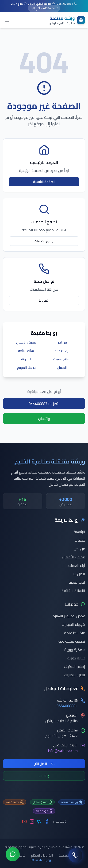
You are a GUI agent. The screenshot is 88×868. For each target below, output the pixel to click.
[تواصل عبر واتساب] (13, 855)
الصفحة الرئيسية (44, 182)
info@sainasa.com (63, 751)
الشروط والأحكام (42, 855)
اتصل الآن (44, 764)
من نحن (62, 342)
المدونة (26, 359)
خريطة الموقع (26, 368)
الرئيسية (79, 532)
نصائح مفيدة (62, 359)
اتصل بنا (44, 300)
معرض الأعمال (26, 342)
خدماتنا (80, 540)
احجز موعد (77, 582)
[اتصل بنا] (75, 855)
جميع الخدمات (44, 241)
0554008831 (67, 706)
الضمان (62, 368)
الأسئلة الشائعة (73, 591)
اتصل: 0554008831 (44, 404)
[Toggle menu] (7, 20)
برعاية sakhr (41, 860)
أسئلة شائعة (26, 351)
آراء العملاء (62, 351)
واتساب (44, 419)
